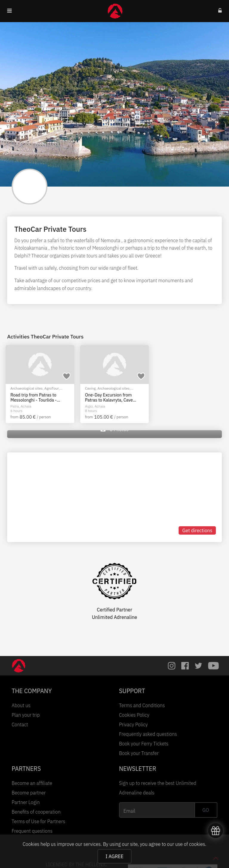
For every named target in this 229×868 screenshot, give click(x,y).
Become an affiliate (32, 783)
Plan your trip (26, 715)
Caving (90, 388)
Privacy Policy (133, 724)
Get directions (197, 530)
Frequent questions (32, 831)
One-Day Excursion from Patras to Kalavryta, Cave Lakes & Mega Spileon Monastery (109, 398)
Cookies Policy (134, 715)
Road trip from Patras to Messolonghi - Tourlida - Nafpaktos (34, 398)
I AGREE (114, 856)
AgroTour (52, 388)
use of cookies (190, 844)
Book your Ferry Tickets (144, 744)
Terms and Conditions (142, 705)
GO (206, 810)
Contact (20, 724)
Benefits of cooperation (36, 812)
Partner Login (26, 802)
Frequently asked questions (148, 734)
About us (21, 705)
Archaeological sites (27, 388)
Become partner (29, 793)
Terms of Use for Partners (38, 821)
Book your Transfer (139, 753)
